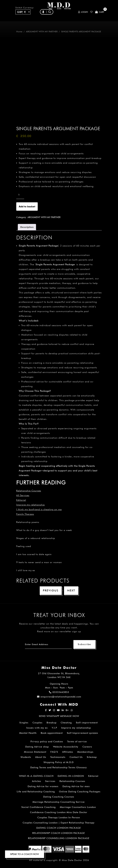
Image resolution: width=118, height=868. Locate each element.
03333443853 (59, 692)
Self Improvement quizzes (82, 733)
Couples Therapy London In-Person (59, 817)
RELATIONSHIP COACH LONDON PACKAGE (59, 833)
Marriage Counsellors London (78, 807)
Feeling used (24, 546)
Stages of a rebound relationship (36, 538)
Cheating (66, 723)
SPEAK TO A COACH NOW (25, 854)
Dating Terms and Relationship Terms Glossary (59, 767)
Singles (24, 723)
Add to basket (27, 206)
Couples (37, 723)
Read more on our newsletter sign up (59, 631)
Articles (37, 781)
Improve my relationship (31, 505)
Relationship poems (28, 522)
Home (19, 32)
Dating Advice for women (43, 786)
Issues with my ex (37, 728)
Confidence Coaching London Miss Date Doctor (59, 812)
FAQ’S (54, 752)
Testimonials (58, 757)
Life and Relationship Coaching (36, 792)
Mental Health (28, 733)
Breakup (52, 723)
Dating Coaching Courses (59, 797)
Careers (87, 747)
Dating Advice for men (76, 786)
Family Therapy (25, 514)
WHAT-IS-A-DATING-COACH (36, 776)
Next (71, 590)
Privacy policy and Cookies (47, 741)
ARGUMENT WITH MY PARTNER (42, 32)
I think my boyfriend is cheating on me (39, 509)
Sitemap (92, 757)
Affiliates (68, 752)
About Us (41, 757)
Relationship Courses (72, 781)
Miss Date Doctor (72, 860)
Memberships (85, 752)
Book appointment (52, 733)
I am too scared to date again (34, 554)
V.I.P (54, 728)
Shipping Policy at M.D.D (59, 762)
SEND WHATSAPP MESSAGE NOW (59, 716)
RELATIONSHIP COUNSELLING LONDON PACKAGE (59, 838)
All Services (23, 495)
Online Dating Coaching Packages (80, 792)
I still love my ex (26, 570)
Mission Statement (35, 752)
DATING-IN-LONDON (71, 776)
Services (50, 781)
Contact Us (76, 757)
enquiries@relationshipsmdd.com (59, 697)
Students (26, 757)
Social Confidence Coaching (39, 807)
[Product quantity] (20, 195)
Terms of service (77, 741)
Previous (51, 590)
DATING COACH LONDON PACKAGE (59, 828)
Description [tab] (27, 227)
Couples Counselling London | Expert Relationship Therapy (59, 823)
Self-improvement (87, 723)
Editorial (21, 500)
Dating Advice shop (37, 747)
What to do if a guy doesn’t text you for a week (44, 530)
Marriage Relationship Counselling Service (59, 802)
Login (83, 12)
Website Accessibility (66, 747)
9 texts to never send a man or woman (39, 562)
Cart (100, 12)
